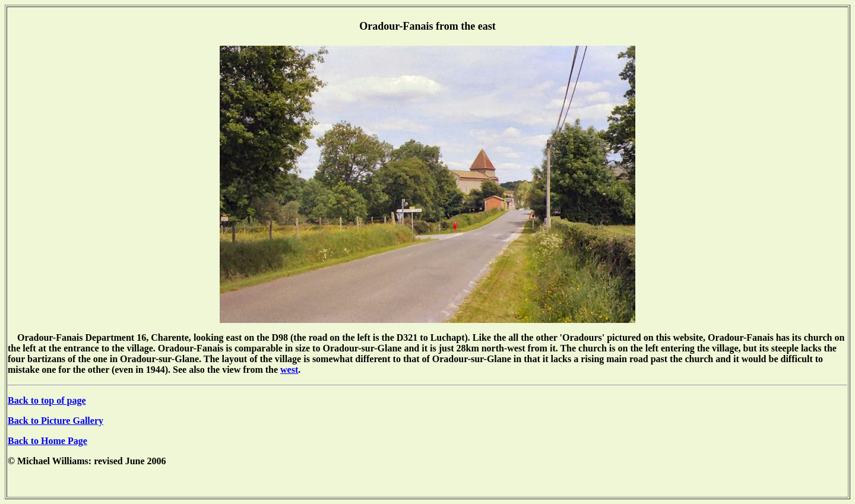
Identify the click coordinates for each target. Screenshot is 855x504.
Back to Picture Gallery (56, 421)
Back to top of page (47, 400)
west (289, 370)
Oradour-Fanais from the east (427, 26)
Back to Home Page (47, 441)
